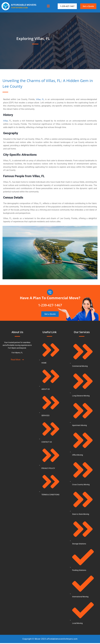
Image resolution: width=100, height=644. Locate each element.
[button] (89, 6)
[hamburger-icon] (48, 6)
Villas (6, 121)
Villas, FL (40, 99)
